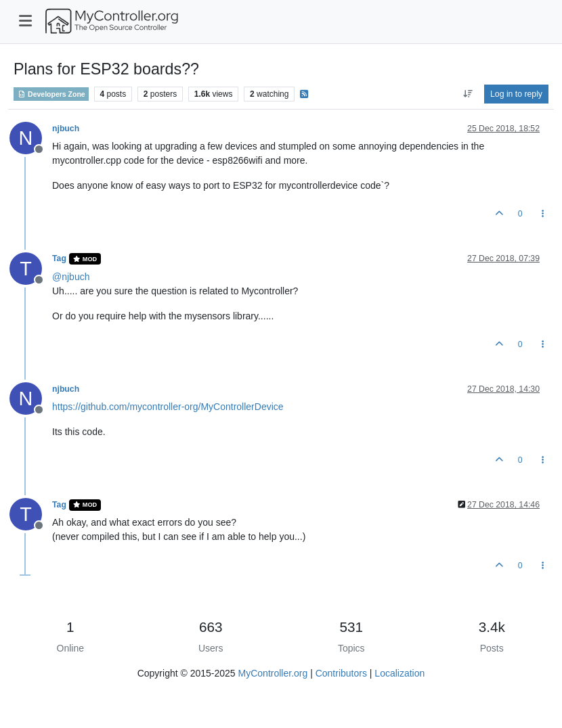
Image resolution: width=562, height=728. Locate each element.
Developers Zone (51, 94)
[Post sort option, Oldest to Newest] (468, 94)
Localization (399, 673)
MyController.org (273, 673)
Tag (59, 258)
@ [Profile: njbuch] (71, 277)
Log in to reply (516, 94)
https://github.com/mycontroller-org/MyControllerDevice (168, 407)
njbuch (66, 129)
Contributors (341, 673)
